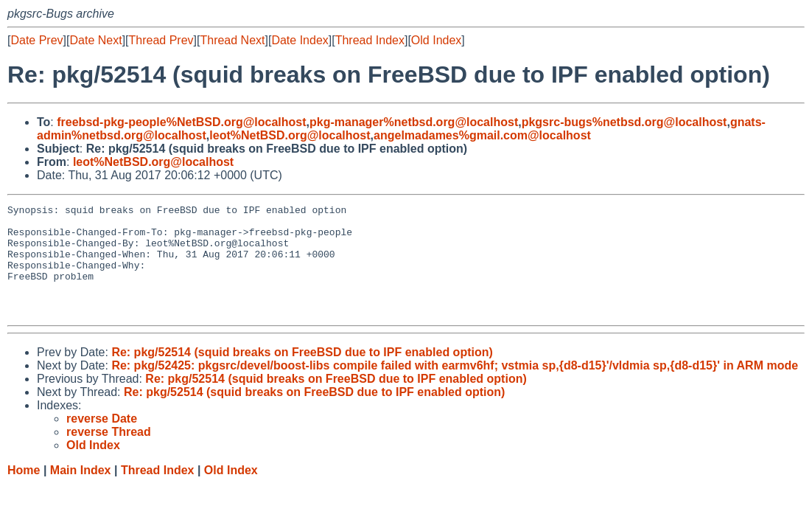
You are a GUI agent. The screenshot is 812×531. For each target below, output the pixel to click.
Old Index (436, 40)
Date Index (300, 40)
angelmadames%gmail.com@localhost (482, 135)
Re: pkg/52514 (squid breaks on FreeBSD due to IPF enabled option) (302, 374)
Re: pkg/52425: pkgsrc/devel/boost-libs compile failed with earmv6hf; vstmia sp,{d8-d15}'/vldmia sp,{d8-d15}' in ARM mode (455, 388)
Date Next (95, 40)
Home (24, 492)
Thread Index (370, 40)
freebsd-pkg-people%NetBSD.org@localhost (181, 122)
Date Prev (36, 40)
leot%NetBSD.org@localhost (290, 135)
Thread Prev (161, 40)
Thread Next (232, 40)
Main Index (81, 492)
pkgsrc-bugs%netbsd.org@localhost (624, 122)
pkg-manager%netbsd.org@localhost (414, 122)
